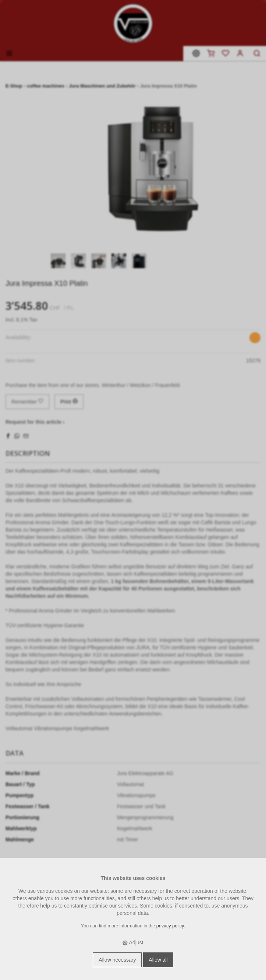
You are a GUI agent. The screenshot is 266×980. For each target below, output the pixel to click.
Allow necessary (117, 960)
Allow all (158, 960)
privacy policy (170, 926)
